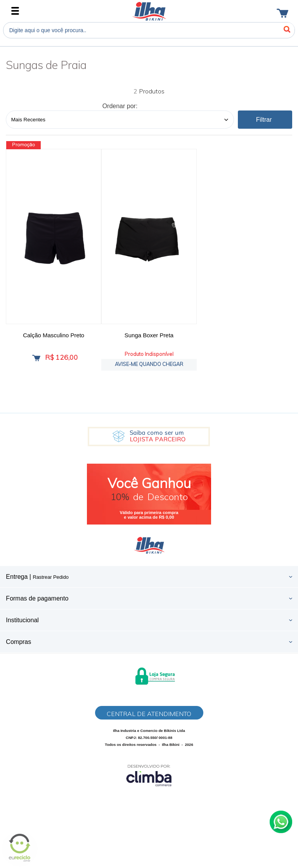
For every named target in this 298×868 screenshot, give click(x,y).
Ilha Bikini (149, 11)
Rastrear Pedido (50, 577)
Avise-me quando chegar (149, 364)
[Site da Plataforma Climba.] (149, 775)
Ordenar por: (120, 106)
